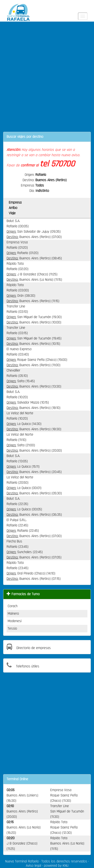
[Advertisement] (47, 79)
